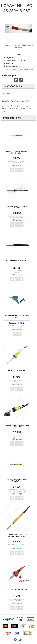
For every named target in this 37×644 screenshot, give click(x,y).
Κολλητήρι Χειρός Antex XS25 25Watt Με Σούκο (17, 481)
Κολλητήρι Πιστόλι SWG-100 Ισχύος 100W (17, 316)
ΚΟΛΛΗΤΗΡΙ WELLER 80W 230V (17, 589)
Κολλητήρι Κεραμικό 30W (17, 370)
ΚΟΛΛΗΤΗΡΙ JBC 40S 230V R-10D (17, 261)
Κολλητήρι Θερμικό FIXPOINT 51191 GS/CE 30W (17, 426)
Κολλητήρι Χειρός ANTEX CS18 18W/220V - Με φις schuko (17, 535)
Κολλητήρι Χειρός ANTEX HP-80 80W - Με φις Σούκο (17, 152)
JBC (13, 58)
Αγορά (12, 168)
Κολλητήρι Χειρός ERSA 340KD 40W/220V (17, 207)
